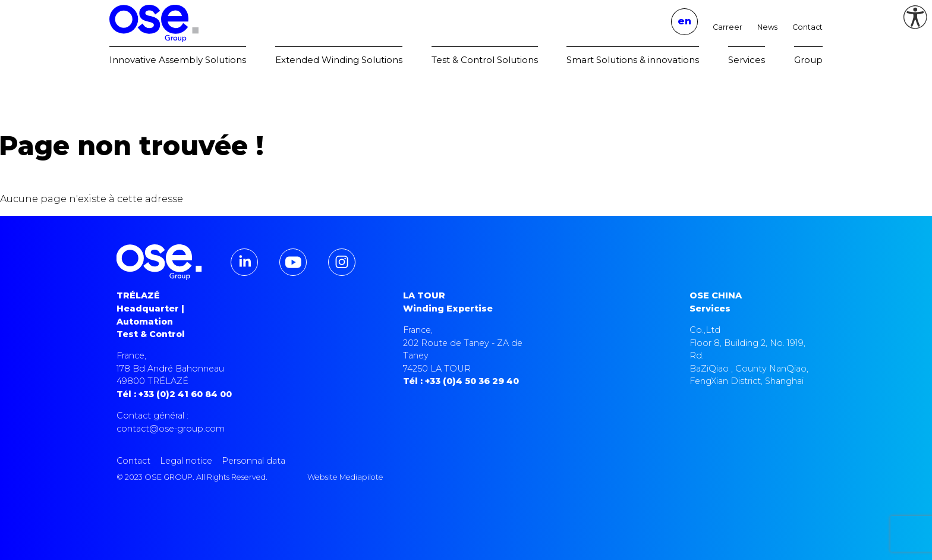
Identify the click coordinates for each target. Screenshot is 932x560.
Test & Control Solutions (485, 60)
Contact (807, 27)
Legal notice (186, 461)
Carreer (728, 27)
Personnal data (254, 461)
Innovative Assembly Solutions (178, 60)
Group (808, 60)
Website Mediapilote (345, 477)
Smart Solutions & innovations (633, 60)
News (767, 27)
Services (747, 60)
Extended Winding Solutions (339, 60)
